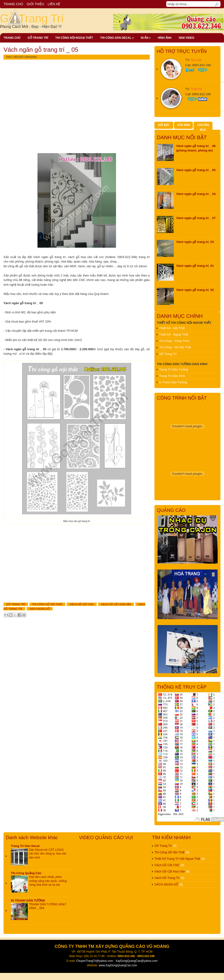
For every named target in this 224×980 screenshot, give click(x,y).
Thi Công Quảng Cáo (26, 873)
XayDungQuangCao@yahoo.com (137, 961)
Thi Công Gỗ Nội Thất (48, 604)
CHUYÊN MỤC (203, 127)
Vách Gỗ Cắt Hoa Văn (116, 604)
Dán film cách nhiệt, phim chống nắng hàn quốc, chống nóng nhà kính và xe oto (48, 881)
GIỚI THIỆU (35, 4)
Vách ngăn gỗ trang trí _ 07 (196, 218)
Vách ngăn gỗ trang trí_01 (195, 266)
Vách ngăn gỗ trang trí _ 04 (196, 194)
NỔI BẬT (164, 125)
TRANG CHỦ (13, 4)
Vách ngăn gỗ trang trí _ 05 (41, 50)
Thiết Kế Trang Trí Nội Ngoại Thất (177, 859)
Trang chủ (12, 38)
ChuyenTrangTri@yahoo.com (95, 961)
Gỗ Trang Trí (32, 19)
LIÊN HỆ (54, 4)
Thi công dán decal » (117, 38)
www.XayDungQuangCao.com (118, 965)
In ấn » (146, 38)
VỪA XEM (184, 125)
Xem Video (186, 38)
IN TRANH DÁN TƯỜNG (28, 900)
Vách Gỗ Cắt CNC (82, 604)
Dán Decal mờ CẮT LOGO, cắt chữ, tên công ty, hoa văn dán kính (48, 854)
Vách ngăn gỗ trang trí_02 (195, 290)
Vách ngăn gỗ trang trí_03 (195, 242)
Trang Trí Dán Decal (25, 846)
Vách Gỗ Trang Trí (167, 878)
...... (12, 26)
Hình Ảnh (165, 38)
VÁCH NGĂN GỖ (40, 609)
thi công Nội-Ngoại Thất (74, 38)
